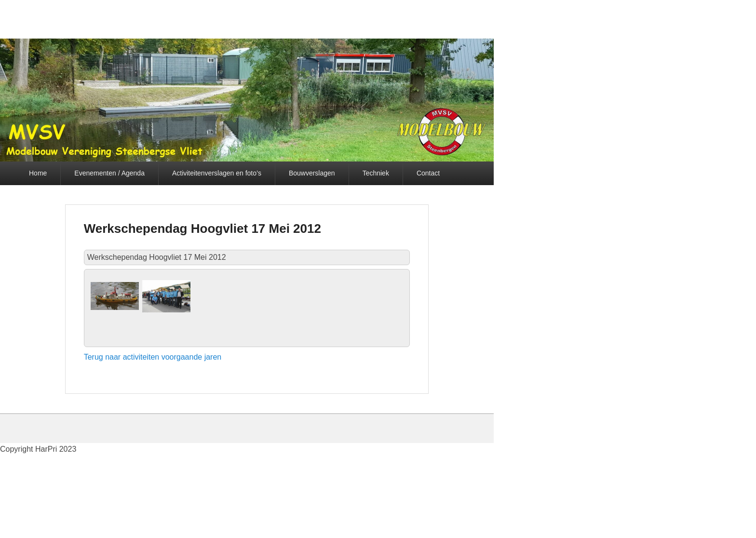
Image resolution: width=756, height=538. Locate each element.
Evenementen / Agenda (109, 173)
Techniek (376, 173)
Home (38, 173)
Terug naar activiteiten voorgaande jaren (153, 357)
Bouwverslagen (312, 173)
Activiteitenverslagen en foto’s (217, 173)
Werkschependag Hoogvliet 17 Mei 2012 (202, 229)
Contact (428, 173)
